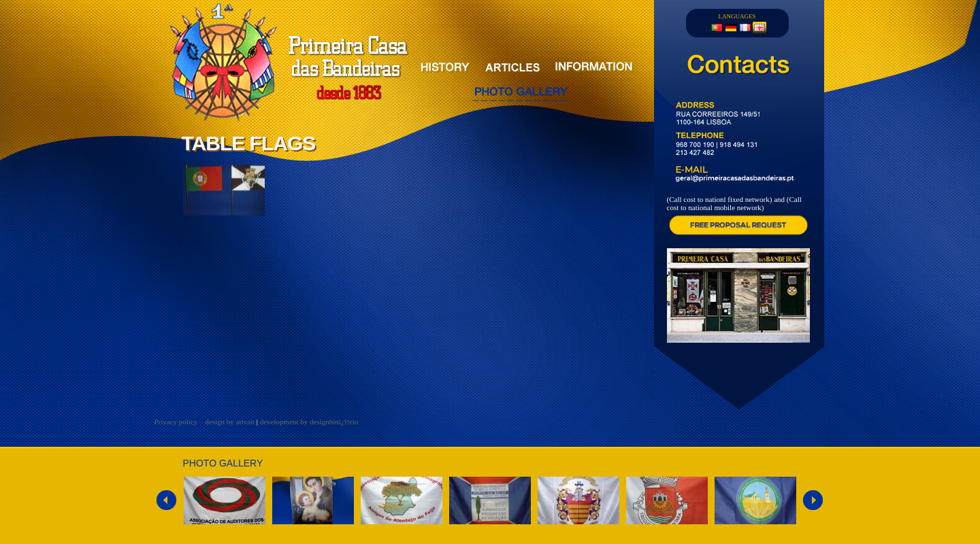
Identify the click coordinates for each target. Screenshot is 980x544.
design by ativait (230, 422)
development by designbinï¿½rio (309, 422)
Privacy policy (177, 422)
